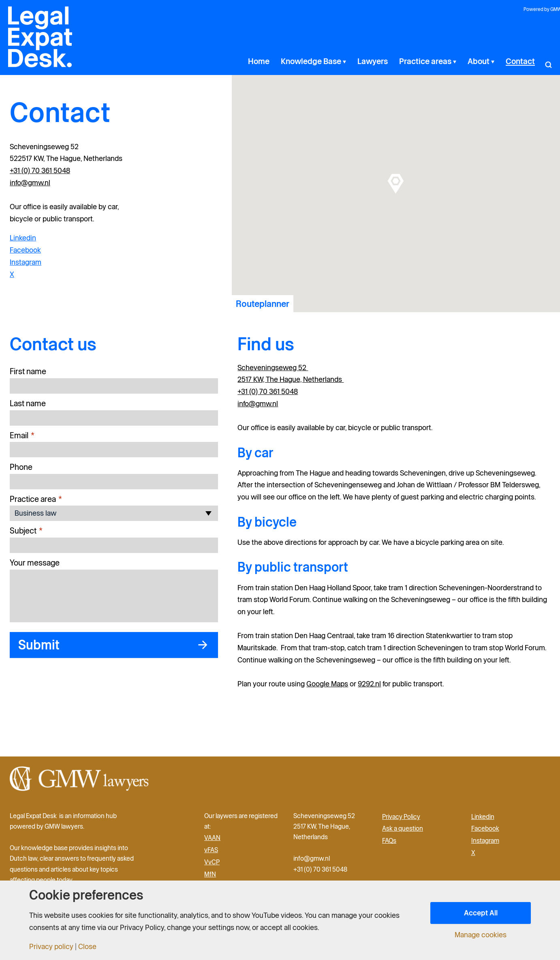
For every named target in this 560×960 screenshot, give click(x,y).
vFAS (211, 850)
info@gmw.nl (30, 183)
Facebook (25, 250)
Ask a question (403, 828)
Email (22, 436)
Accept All (481, 913)
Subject (26, 531)
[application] (365, 61)
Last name (28, 403)
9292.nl (369, 684)
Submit (39, 645)
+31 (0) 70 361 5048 (40, 170)
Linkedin (23, 238)
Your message (35, 563)
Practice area (36, 499)
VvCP (212, 862)
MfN (210, 874)
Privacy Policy (401, 816)
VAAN (212, 838)
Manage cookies (481, 935)
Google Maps (327, 684)
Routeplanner (263, 304)
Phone (21, 467)
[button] (548, 61)
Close (87, 947)
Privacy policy (51, 947)
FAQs (389, 840)
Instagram (26, 262)
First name (28, 371)
